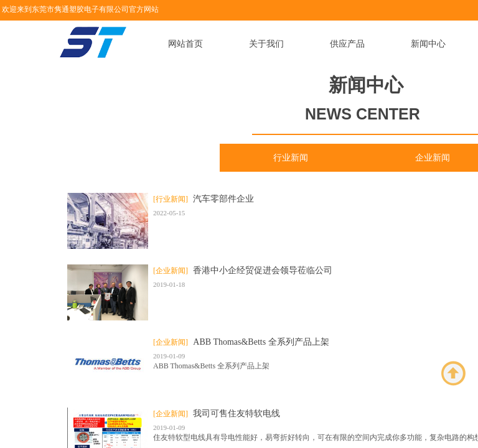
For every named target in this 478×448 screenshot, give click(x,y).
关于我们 (266, 44)
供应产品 (347, 44)
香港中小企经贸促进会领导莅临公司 (263, 270)
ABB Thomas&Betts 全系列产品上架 (261, 342)
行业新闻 (291, 158)
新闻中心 (428, 44)
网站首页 (185, 44)
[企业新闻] (171, 271)
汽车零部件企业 (223, 199)
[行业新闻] (171, 199)
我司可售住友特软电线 (237, 413)
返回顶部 (454, 373)
